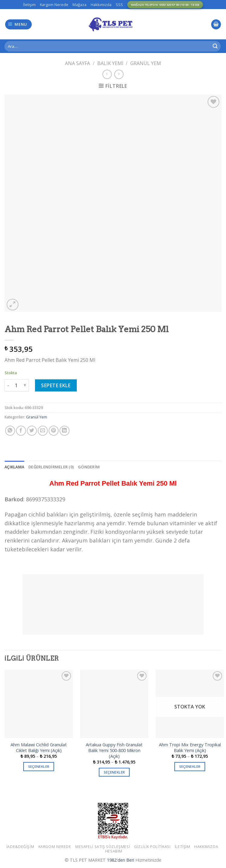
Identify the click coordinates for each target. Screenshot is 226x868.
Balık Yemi (110, 63)
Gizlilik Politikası (152, 847)
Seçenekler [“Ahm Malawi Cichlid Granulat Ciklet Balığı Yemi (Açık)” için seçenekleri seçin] (39, 766)
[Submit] (215, 46)
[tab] (14, 467)
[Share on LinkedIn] (65, 431)
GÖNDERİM (89, 467)
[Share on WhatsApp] (10, 431)
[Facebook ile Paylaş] (21, 431)
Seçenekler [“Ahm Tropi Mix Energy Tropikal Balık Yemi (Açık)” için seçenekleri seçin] (190, 766)
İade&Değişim (20, 847)
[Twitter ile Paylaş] (32, 431)
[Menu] (19, 24)
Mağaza (79, 5)
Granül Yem (146, 63)
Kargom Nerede (54, 5)
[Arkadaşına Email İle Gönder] (43, 431)
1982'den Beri (121, 860)
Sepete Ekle (56, 385)
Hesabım (114, 851)
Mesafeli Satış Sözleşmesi (103, 847)
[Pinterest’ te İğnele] (54, 431)
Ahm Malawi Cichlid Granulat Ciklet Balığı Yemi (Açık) (39, 748)
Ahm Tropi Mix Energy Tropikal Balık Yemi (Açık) (190, 748)
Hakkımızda (101, 5)
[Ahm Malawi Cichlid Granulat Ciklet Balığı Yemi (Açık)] (39, 704)
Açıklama (14, 467)
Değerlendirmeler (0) (51, 467)
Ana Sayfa (77, 63)
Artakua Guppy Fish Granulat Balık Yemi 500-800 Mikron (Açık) (114, 750)
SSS (119, 5)
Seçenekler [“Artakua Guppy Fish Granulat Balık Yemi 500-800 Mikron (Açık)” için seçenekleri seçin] (114, 772)
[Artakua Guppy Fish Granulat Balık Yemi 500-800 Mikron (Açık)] (114, 704)
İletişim (29, 5)
